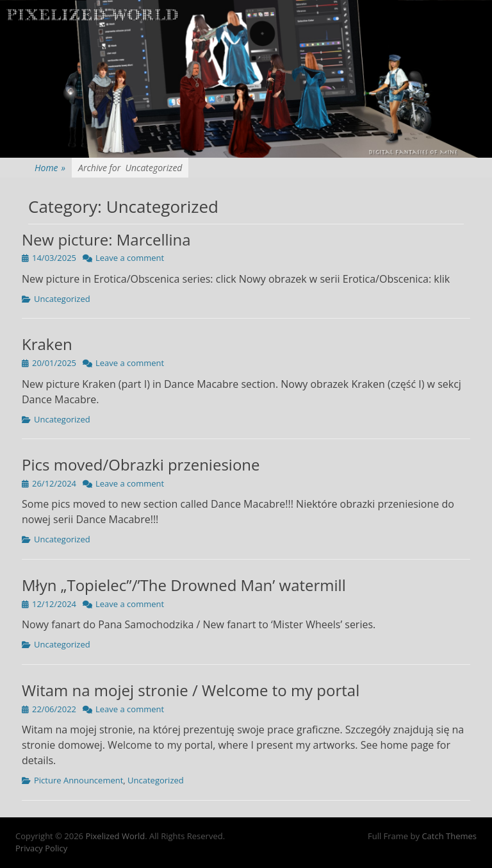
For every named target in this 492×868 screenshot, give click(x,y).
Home (50, 168)
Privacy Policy (41, 848)
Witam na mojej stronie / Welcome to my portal (191, 690)
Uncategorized (62, 299)
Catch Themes (449, 836)
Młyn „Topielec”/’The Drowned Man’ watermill (184, 585)
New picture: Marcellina (106, 239)
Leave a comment (130, 258)
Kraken (47, 344)
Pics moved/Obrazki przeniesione (141, 464)
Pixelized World (115, 836)
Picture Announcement (78, 780)
